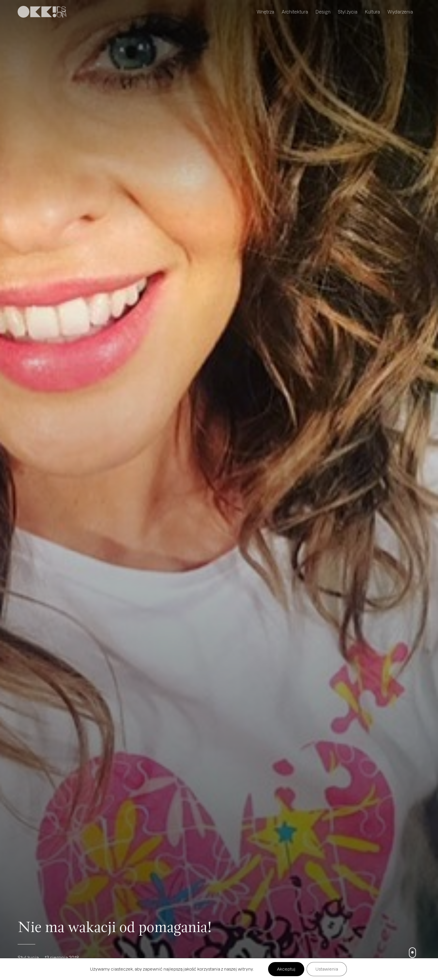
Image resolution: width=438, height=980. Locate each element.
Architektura (295, 12)
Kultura (372, 12)
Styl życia (348, 12)
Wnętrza (265, 12)
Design (323, 12)
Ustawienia (327, 969)
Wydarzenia (400, 12)
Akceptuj (286, 969)
